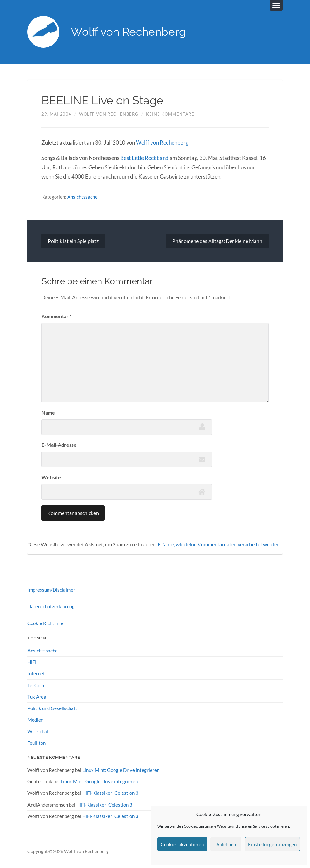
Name (48, 413)
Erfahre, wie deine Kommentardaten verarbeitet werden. (219, 545)
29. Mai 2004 (56, 114)
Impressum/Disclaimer (51, 590)
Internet (36, 673)
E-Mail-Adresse (59, 445)
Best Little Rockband (144, 158)
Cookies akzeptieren (182, 844)
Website (51, 477)
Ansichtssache (82, 197)
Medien (35, 720)
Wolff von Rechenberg (128, 32)
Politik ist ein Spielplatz (73, 241)
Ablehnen (226, 844)
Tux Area (37, 697)
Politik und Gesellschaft (52, 708)
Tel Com (36, 685)
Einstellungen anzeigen (272, 844)
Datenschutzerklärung (51, 607)
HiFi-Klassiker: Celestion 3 (110, 793)
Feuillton (37, 743)
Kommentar (56, 316)
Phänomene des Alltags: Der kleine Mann (217, 241)
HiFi (32, 662)
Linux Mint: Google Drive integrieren (121, 770)
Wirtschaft (39, 731)
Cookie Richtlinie (45, 623)
